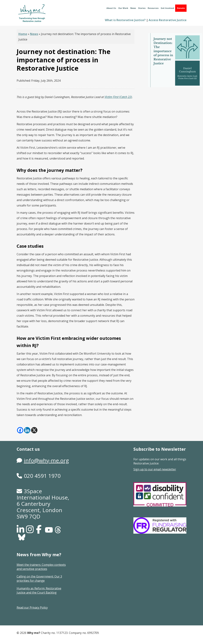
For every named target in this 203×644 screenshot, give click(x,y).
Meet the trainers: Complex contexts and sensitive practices (41, 567)
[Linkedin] (27, 430)
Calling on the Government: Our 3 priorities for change (39, 579)
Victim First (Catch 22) (118, 97)
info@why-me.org (46, 460)
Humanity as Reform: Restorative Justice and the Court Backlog (39, 590)
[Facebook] (20, 430)
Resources (153, 8)
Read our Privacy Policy (32, 608)
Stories (142, 8)
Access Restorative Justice (168, 20)
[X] (34, 430)
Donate (181, 8)
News (133, 8)
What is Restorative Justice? (125, 20)
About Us (111, 8)
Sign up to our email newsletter (155, 469)
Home (23, 34)
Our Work (123, 8)
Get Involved (167, 8)
